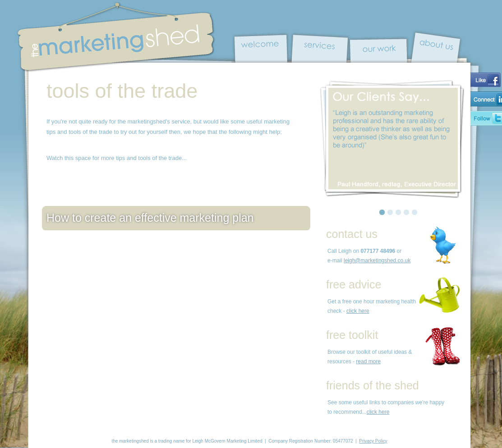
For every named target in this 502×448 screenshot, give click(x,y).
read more (368, 361)
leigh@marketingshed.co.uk (377, 261)
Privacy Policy (373, 441)
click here (358, 311)
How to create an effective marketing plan (150, 218)
